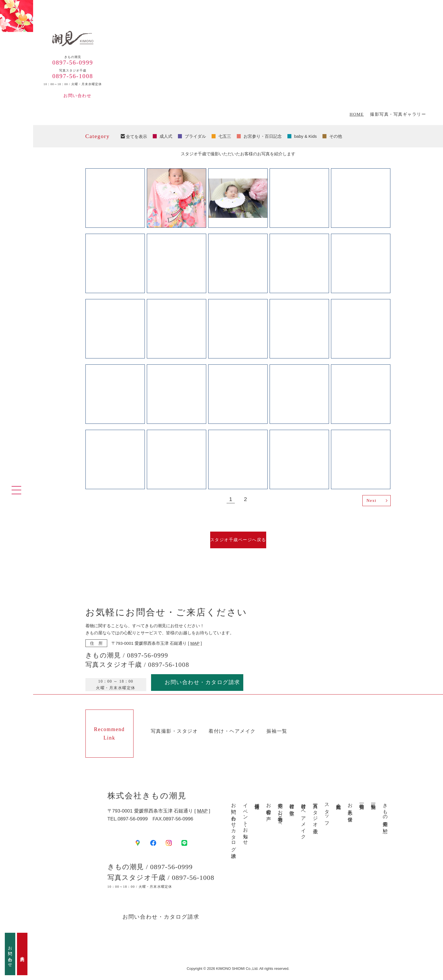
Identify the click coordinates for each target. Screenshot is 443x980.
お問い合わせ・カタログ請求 (202, 682)
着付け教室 (292, 804)
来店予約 (22, 954)
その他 (336, 136)
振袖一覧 (277, 731)
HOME (357, 114)
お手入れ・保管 (350, 807)
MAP (195, 643)
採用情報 (257, 801)
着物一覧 (362, 801)
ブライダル (195, 136)
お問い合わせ (77, 96)
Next (371, 500)
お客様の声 (269, 807)
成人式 (166, 136)
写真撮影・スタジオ (174, 731)
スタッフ (327, 812)
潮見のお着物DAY (280, 812)
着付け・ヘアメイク (232, 731)
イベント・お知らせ (245, 821)
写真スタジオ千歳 (315, 813)
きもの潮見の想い (385, 816)
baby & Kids (306, 136)
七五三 (225, 136)
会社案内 (338, 801)
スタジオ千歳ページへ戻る (238, 540)
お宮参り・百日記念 (263, 136)
